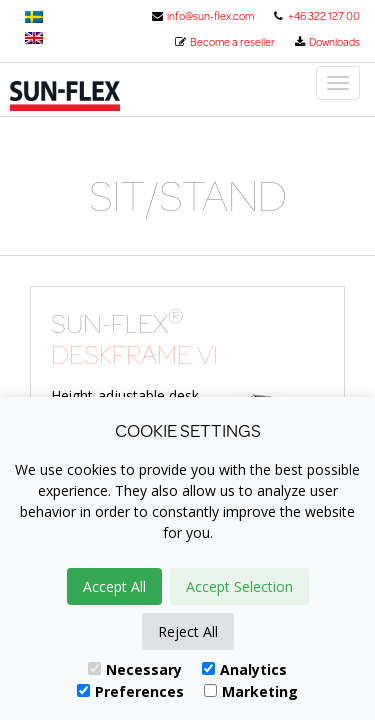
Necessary (135, 669)
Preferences (130, 691)
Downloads (326, 42)
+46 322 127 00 (316, 16)
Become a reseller (224, 42)
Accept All (114, 586)
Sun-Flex (92, 96)
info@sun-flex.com (202, 16)
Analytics (244, 669)
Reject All (188, 631)
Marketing (251, 691)
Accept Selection (239, 586)
